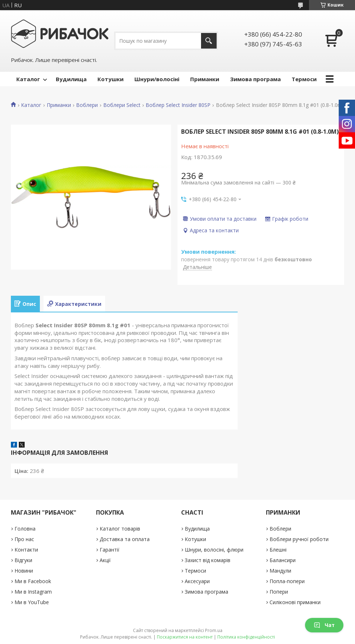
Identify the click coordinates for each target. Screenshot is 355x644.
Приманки (205, 79)
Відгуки (23, 560)
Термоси (304, 79)
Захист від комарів (208, 560)
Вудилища (71, 79)
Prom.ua (214, 630)
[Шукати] (209, 41)
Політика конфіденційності (246, 637)
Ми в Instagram (33, 592)
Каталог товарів (120, 529)
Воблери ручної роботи (299, 539)
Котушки (110, 79)
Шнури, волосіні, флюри (214, 550)
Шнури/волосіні (157, 79)
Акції (105, 560)
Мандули (280, 571)
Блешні (278, 550)
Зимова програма (255, 79)
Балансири (283, 560)
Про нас (24, 539)
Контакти (26, 550)
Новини (24, 571)
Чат (324, 625)
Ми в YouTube (32, 602)
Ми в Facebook (33, 581)
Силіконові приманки (295, 602)
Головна (25, 529)
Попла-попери (287, 581)
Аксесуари (197, 581)
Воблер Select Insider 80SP (178, 105)
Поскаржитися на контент (185, 637)
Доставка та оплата (125, 539)
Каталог (28, 79)
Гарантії (110, 550)
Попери (279, 592)
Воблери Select (122, 105)
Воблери (87, 105)
